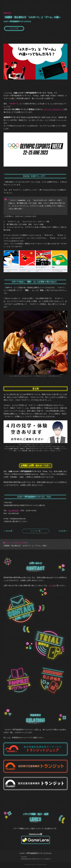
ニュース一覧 (36, 531)
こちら (51, 585)
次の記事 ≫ (63, 531)
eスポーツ (14, 104)
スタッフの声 (14, 28)
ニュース (10, 543)
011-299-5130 (13, 511)
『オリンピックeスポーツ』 (53, 109)
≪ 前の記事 (8, 531)
